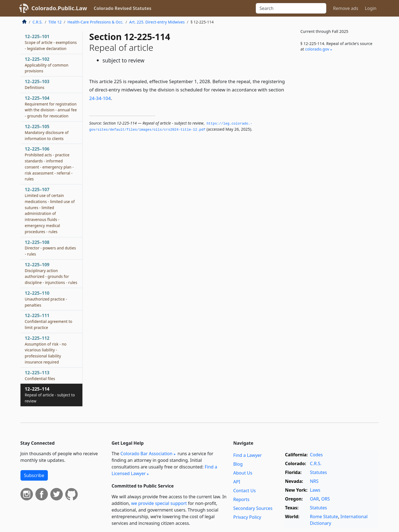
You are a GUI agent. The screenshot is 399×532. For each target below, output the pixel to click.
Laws (315, 490)
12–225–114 (50, 395)
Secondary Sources (253, 508)
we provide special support (159, 503)
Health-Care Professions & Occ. (95, 22)
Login (371, 8)
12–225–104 (51, 107)
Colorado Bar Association (146, 454)
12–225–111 (49, 321)
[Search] (291, 8)
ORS (326, 499)
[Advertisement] (337, 148)
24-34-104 (100, 98)
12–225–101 (51, 42)
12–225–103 (37, 84)
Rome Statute (324, 517)
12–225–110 (46, 299)
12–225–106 (49, 164)
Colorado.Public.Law (59, 8)
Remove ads (345, 8)
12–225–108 (50, 248)
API (237, 482)
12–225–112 (46, 350)
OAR (314, 499)
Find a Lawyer (248, 455)
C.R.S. (38, 22)
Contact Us (245, 491)
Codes (316, 455)
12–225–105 (47, 132)
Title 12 (55, 22)
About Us (243, 473)
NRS (314, 481)
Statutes (319, 472)
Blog (238, 464)
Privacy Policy (247, 517)
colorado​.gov (317, 49)
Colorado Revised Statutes (122, 8)
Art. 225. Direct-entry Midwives (157, 22)
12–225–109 (51, 273)
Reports (242, 499)
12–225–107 (50, 210)
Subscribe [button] (34, 475)
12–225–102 (47, 65)
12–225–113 (40, 375)
